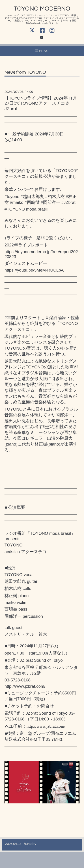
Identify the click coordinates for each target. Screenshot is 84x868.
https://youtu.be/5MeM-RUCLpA (34, 270)
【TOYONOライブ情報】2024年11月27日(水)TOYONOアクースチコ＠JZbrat (41, 103)
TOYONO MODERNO (42, 9)
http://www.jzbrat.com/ (25, 686)
